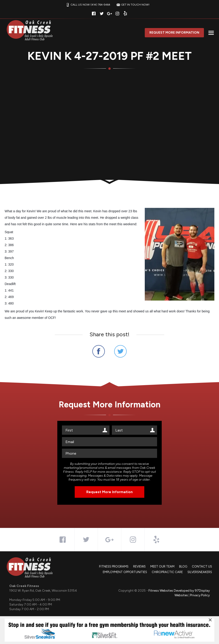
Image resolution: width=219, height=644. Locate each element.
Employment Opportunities (125, 572)
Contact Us (202, 566)
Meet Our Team (162, 566)
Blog (183, 566)
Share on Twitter (120, 351)
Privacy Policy (200, 595)
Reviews (139, 566)
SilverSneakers (200, 572)
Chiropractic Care (167, 572)
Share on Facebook (99, 351)
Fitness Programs (114, 566)
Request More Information (174, 33)
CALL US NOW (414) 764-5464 (88, 5)
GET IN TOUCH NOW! (132, 5)
